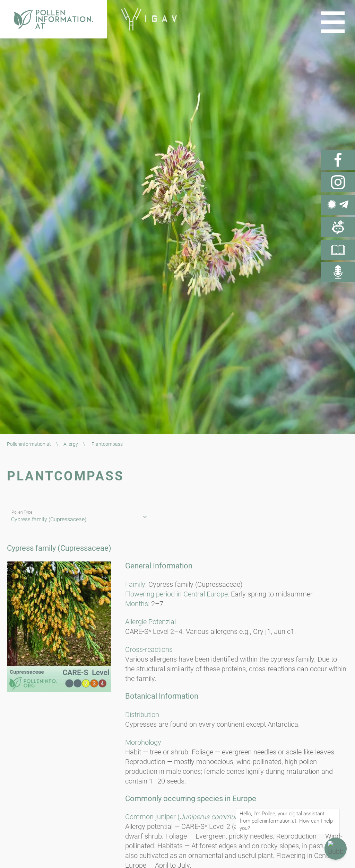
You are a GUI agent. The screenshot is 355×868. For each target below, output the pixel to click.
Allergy (71, 444)
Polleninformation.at (29, 444)
